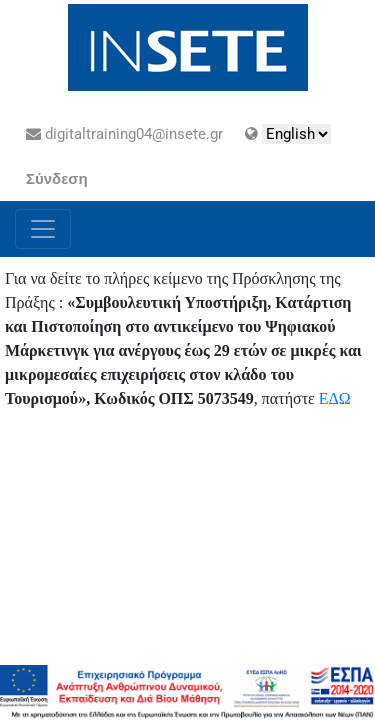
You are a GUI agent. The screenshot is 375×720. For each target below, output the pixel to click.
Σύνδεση (57, 179)
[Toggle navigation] (43, 229)
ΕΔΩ (335, 398)
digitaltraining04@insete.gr (124, 134)
